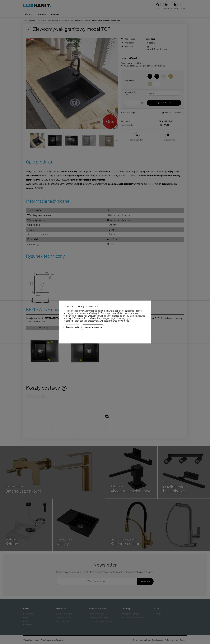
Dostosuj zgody (72, 327)
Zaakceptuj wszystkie (93, 327)
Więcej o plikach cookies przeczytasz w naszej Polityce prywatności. (97, 321)
